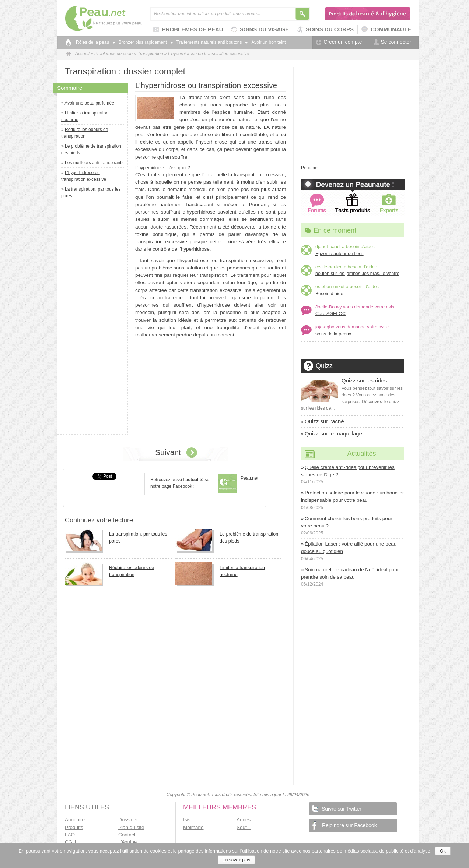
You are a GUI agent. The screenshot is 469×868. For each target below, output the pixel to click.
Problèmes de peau (188, 30)
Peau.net (115, 18)
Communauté (386, 30)
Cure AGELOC (330, 314)
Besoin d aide (329, 294)
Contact (127, 835)
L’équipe (127, 842)
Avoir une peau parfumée (89, 103)
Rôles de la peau (92, 42)
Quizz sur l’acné (324, 421)
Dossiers (128, 820)
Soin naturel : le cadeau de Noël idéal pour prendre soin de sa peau (350, 573)
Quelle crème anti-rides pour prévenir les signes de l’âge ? (348, 471)
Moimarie (193, 827)
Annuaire (75, 820)
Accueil (82, 54)
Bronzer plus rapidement (140, 42)
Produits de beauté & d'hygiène (368, 14)
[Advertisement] (94, 318)
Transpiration (150, 54)
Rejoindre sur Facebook (345, 825)
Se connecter (393, 42)
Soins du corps (325, 30)
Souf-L (244, 827)
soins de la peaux (333, 334)
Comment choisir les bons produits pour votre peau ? (347, 522)
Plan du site (131, 827)
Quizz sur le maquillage (333, 433)
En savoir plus (236, 860)
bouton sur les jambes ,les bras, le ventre (357, 274)
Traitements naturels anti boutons (206, 42)
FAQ (70, 835)
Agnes (244, 820)
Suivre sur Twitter (337, 808)
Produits (74, 827)
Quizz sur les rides (364, 380)
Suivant (168, 452)
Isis (187, 820)
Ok (443, 851)
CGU (70, 842)
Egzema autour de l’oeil (339, 254)
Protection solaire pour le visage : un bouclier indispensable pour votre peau (352, 496)
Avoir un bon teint (265, 42)
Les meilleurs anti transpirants (94, 163)
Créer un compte (339, 42)
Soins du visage (260, 30)
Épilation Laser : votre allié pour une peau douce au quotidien (349, 548)
